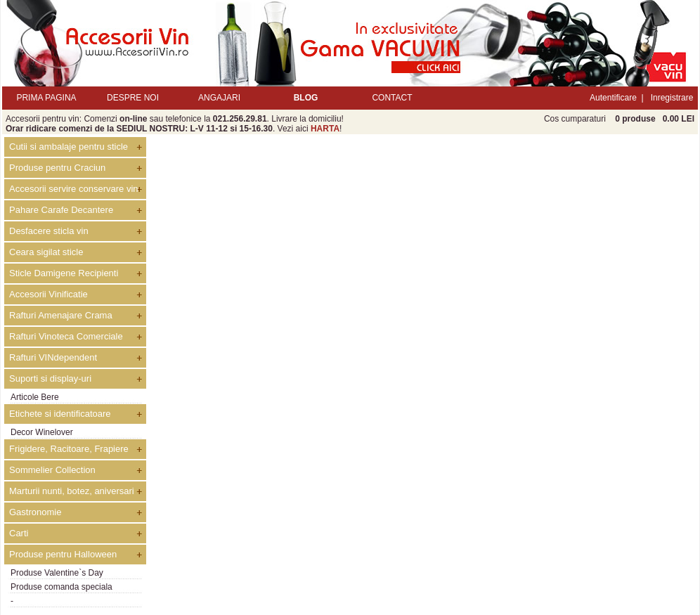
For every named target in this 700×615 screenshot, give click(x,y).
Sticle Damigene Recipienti (64, 273)
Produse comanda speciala (61, 587)
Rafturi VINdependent (53, 357)
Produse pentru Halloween (63, 554)
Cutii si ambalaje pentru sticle (69, 147)
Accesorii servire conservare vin (74, 189)
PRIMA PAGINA (46, 98)
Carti (19, 533)
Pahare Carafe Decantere (61, 210)
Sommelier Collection (52, 470)
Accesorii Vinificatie (48, 294)
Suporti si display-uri (50, 378)
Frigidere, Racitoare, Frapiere (69, 449)
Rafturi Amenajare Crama (61, 315)
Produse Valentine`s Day (57, 573)
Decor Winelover (42, 432)
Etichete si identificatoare (60, 414)
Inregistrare (672, 98)
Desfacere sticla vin (49, 231)
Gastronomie (35, 512)
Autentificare (613, 98)
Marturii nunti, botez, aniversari (72, 491)
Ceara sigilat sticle (46, 252)
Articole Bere (35, 397)
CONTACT (392, 98)
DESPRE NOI (133, 98)
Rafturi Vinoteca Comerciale (66, 336)
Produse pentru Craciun (57, 168)
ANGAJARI (219, 98)
